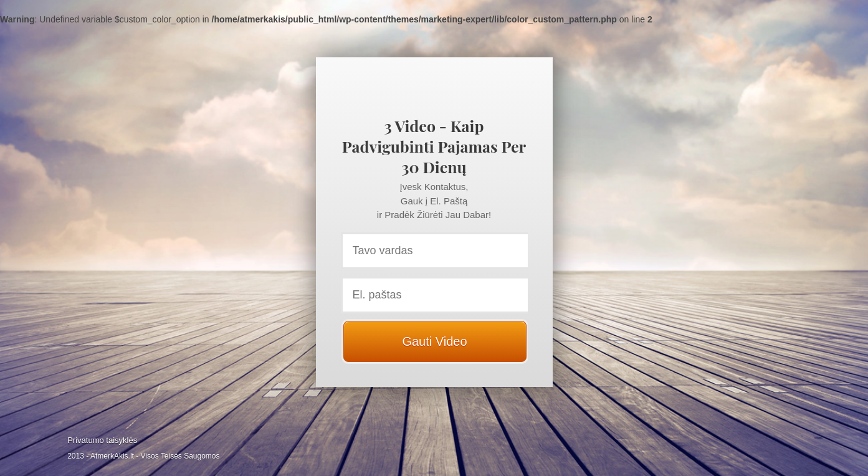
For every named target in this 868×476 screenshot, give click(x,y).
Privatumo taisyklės (102, 440)
